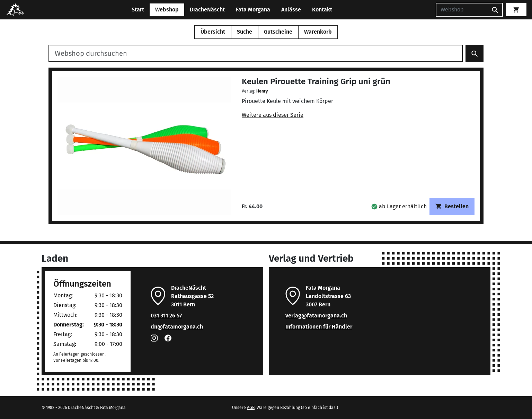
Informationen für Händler (319, 327)
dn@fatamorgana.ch (177, 327)
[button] (399, 206)
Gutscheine (278, 32)
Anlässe (291, 10)
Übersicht (213, 32)
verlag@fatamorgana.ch (316, 316)
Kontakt (322, 10)
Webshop (167, 10)
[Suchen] (462, 10)
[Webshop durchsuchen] (256, 53)
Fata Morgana (253, 10)
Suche (245, 32)
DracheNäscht (207, 10)
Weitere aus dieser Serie (273, 115)
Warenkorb (318, 32)
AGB (251, 408)
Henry (262, 91)
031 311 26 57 (166, 316)
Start (138, 10)
